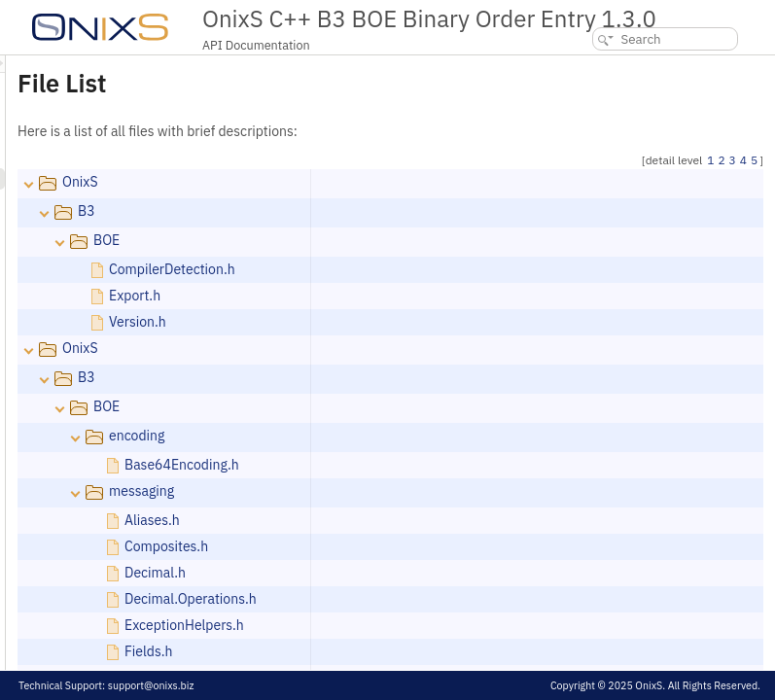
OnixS (323, 182)
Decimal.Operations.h (434, 599)
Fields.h (391, 651)
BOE (350, 240)
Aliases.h (395, 520)
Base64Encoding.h (425, 465)
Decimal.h (398, 573)
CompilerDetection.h (415, 269)
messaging (385, 491)
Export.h (378, 296)
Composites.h (409, 546)
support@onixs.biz (151, 685)
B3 (330, 211)
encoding (380, 436)
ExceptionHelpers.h (427, 625)
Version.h (381, 322)
